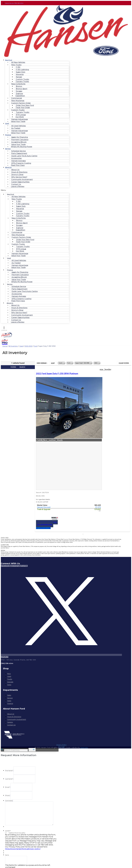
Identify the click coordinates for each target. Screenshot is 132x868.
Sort (53, 363)
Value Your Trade (18, 121)
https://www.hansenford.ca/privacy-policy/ (23, 833)
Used (7, 124)
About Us (8, 167)
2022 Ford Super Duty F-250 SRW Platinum (45, 376)
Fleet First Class (18, 165)
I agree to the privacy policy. (17, 817)
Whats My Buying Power (22, 147)
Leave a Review (18, 186)
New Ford (9, 60)
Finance (8, 135)
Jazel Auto (84, 732)
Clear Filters (124, 363)
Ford (35, 346)
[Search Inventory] (16, 735)
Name (7, 840)
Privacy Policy (61, 729)
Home (5, 346)
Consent (8, 815)
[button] (35, 190)
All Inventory (13, 346)
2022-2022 (28, 346)
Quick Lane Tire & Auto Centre (24, 156)
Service (8, 149)
